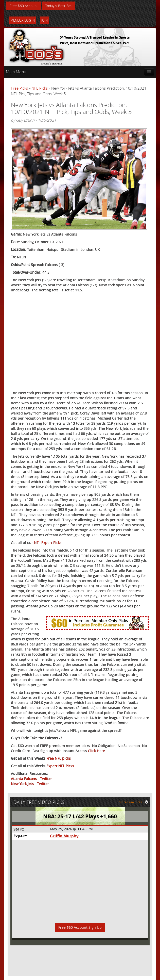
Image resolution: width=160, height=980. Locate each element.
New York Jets (22, 784)
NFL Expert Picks (48, 543)
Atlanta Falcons (24, 779)
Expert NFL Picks (60, 766)
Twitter (46, 779)
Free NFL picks (59, 759)
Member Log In (23, 20)
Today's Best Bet (59, 6)
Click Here (96, 751)
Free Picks (19, 88)
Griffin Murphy (64, 836)
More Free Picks (133, 802)
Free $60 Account (24, 6)
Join (45, 20)
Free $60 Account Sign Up (80, 928)
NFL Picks (40, 88)
